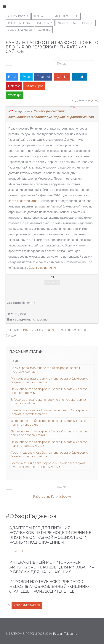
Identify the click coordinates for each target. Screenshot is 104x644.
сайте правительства (23, 201)
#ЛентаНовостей (66, 16)
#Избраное (41, 16)
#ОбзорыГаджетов (27, 605)
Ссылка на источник (43, 268)
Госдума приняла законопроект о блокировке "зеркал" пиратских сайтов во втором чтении (49, 465)
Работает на (42, 497)
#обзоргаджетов (20, 30)
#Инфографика (18, 16)
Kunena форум (61, 497)
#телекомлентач (20, 23)
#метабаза (45, 23)
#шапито (44, 30)
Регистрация (46, 330)
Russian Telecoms (65, 634)
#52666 (95, 101)
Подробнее (19, 551)
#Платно (87, 23)
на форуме (52, 282)
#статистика (67, 23)
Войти (27, 330)
